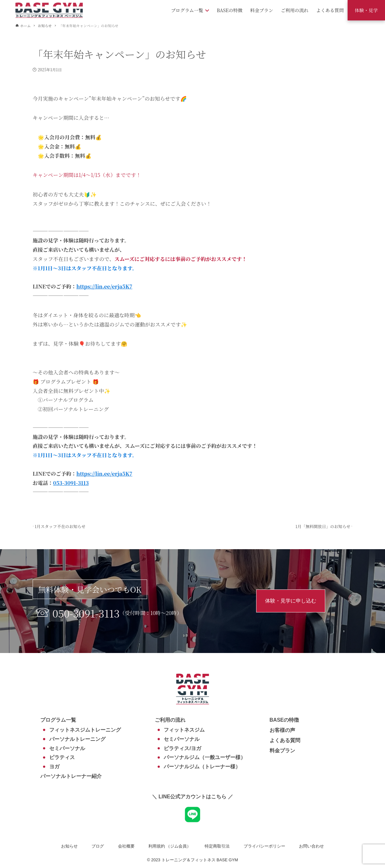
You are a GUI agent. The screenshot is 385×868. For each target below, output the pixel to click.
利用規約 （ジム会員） (170, 846)
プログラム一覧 (58, 720)
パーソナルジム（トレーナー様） (202, 767)
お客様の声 (282, 730)
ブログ (98, 846)
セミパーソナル (67, 748)
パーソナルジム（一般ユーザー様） (205, 757)
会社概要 (126, 846)
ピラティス (62, 757)
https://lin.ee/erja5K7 (104, 286)
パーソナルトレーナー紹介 (71, 776)
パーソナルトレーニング (77, 739)
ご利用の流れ (170, 720)
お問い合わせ (311, 846)
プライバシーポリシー (264, 846)
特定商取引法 (217, 846)
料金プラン (282, 751)
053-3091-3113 (71, 483)
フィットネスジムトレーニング (85, 730)
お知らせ (69, 846)
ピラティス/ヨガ (182, 748)
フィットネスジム (184, 730)
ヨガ (54, 767)
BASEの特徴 (284, 720)
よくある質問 (285, 740)
